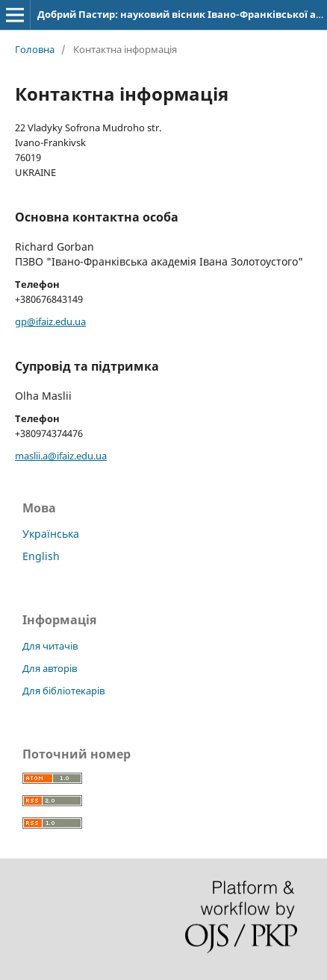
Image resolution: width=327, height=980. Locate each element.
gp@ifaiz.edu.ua (50, 321)
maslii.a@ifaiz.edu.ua (61, 456)
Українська (51, 534)
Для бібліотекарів (63, 691)
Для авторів (50, 668)
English (41, 556)
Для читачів (50, 646)
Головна (35, 49)
